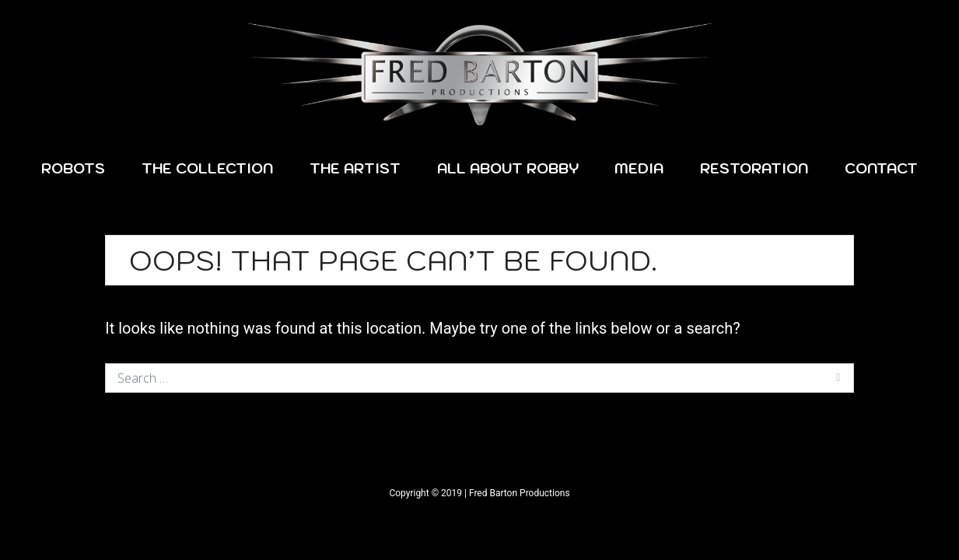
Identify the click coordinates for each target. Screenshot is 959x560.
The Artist (355, 168)
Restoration (754, 168)
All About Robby (508, 168)
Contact (881, 168)
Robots (73, 168)
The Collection (207, 168)
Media (639, 168)
